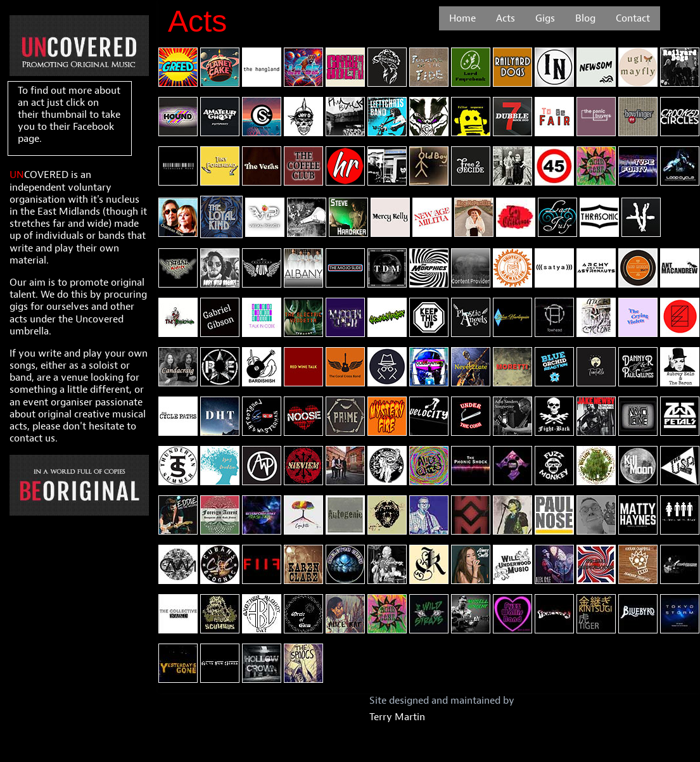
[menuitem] (462, 18)
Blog (585, 18)
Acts (506, 18)
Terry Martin (397, 717)
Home (462, 18)
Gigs (545, 18)
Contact (633, 18)
